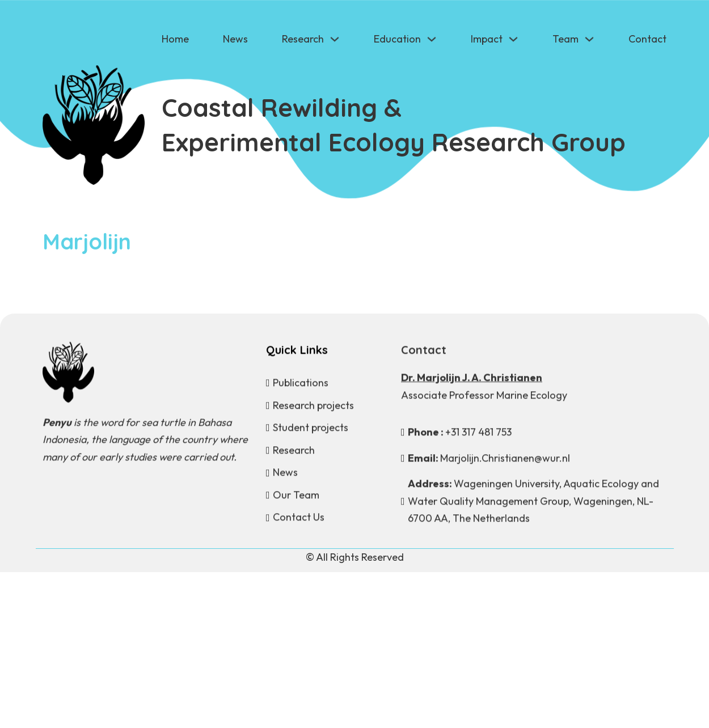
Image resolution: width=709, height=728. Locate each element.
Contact (647, 39)
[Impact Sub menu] (513, 39)
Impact (487, 39)
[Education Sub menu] (432, 39)
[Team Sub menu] (589, 39)
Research (303, 39)
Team (565, 39)
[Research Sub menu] (335, 39)
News (235, 39)
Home (175, 39)
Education (397, 39)
